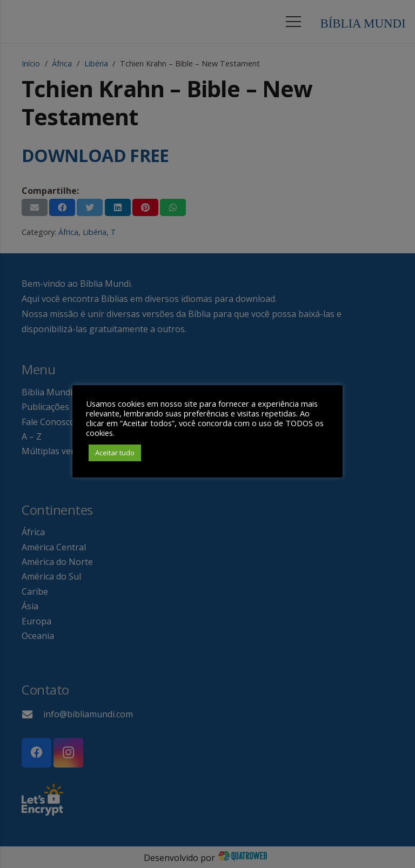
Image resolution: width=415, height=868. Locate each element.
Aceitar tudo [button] (115, 453)
